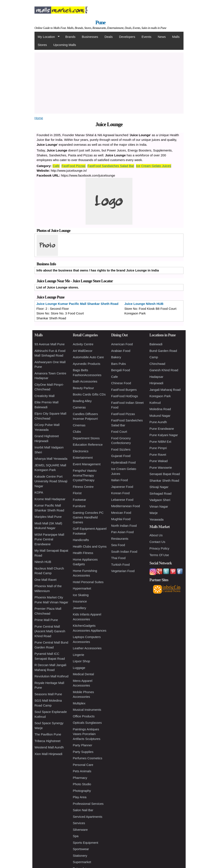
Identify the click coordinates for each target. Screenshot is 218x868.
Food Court (119, 432)
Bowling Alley (82, 401)
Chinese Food (121, 383)
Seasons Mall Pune (48, 694)
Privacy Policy (159, 548)
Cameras (79, 407)
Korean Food (120, 493)
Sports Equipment (85, 843)
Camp (154, 357)
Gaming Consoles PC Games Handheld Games (88, 517)
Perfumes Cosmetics (87, 758)
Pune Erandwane (162, 429)
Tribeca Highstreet (47, 741)
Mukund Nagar (160, 416)
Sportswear (81, 849)
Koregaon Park (160, 396)
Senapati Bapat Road (165, 474)
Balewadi (156, 344)
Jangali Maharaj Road (165, 390)
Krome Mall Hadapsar (50, 499)
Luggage (79, 668)
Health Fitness (83, 553)
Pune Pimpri (158, 448)
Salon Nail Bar (83, 810)
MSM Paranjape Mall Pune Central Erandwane (49, 539)
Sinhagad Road (160, 493)
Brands (70, 37)
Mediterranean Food (125, 506)
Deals (109, 37)
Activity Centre (83, 344)
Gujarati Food (121, 456)
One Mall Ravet (45, 580)
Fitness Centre (83, 487)
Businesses (90, 37)
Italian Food (119, 480)
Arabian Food (121, 351)
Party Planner (82, 745)
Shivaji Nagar (159, 487)
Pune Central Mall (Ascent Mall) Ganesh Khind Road (50, 631)
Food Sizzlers (121, 449)
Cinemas (79, 425)
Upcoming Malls (65, 45)
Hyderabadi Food (123, 462)
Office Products (84, 716)
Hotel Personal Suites (88, 582)
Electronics (81, 451)
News (162, 37)
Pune (100, 22)
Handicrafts (81, 540)
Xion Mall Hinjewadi (48, 754)
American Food (122, 344)
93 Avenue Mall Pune (50, 344)
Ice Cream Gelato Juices (153, 166)
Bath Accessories (85, 381)
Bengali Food (120, 370)
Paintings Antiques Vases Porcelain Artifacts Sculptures (87, 734)
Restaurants (120, 539)
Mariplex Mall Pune (48, 517)
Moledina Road (160, 409)
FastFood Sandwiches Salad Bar (111, 166)
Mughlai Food (121, 519)
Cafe (56, 166)
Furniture (79, 506)
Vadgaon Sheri (160, 500)
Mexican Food (121, 513)
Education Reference (88, 445)
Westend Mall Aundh (49, 747)
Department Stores (86, 438)
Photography (82, 791)
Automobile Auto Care (88, 357)
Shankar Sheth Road (164, 480)
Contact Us (157, 542)
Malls (176, 37)
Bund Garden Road (163, 351)
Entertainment (83, 458)
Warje (154, 513)
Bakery (116, 357)
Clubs (77, 432)
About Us (156, 535)
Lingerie (78, 655)
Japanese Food (122, 487)
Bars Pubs (118, 364)
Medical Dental (83, 674)
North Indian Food (124, 526)
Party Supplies (83, 752)
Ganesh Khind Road (164, 370)
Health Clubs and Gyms (90, 546)
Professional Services (88, 804)
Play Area (80, 797)
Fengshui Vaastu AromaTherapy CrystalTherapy (85, 475)
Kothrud (155, 403)
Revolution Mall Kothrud (51, 676)
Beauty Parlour (83, 388)
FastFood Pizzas (73, 166)
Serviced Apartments (87, 817)
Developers (127, 37)
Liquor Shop (81, 661)
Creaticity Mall (44, 396)
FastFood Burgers (124, 390)
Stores (42, 45)
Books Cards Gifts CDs (89, 394)
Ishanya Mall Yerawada (51, 459)
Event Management (87, 464)
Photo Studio (82, 784)
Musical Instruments (87, 710)
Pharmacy (80, 778)
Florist (77, 493)
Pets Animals (82, 771)
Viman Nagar (159, 506)
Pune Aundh (158, 422)
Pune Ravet (158, 455)
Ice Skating (81, 595)
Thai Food (118, 558)
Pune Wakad (158, 461)
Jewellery (80, 608)
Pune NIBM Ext (160, 442)
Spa (76, 836)
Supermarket (82, 862)
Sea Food (118, 545)
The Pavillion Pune (48, 734)
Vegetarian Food (123, 571)
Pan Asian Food (122, 532)
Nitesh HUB (43, 562)
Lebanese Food (122, 500)
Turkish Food (120, 565)
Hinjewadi (156, 383)
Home (39, 118)
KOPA (39, 492)
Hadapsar (156, 377)
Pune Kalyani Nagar (164, 435)
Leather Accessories (87, 648)
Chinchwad (157, 364)
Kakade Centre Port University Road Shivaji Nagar (51, 481)
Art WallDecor (83, 351)
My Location (47, 37)
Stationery (80, 856)
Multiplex (79, 703)
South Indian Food (124, 552)
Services (79, 823)
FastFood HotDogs (125, 396)
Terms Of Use (159, 555)
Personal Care (83, 765)
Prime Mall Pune (46, 620)
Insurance (80, 601)
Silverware (80, 830)
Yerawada (156, 519)
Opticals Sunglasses (87, 723)
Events (146, 37)
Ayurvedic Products (87, 364)
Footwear (80, 500)
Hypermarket (82, 588)
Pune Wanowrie (161, 468)
